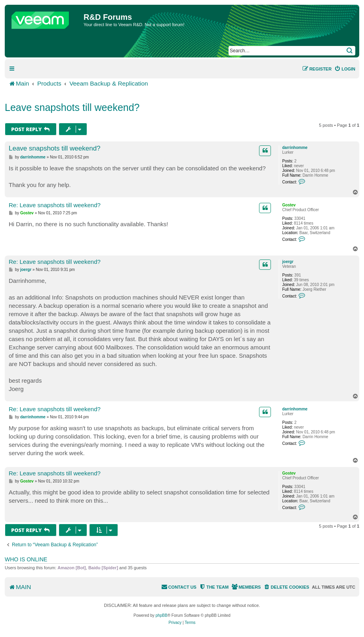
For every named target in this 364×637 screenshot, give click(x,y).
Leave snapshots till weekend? (72, 107)
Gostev (289, 205)
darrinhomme (295, 148)
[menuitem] (345, 69)
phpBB (162, 615)
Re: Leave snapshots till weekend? (55, 205)
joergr (288, 262)
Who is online (26, 559)
